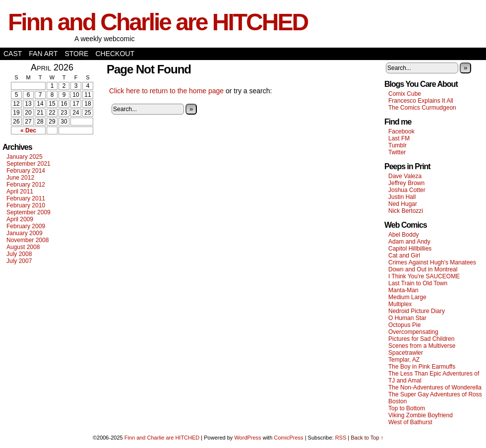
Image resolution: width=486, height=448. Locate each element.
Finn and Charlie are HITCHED (158, 22)
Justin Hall (402, 197)
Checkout (115, 54)
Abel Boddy (403, 235)
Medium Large (407, 297)
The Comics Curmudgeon (422, 108)
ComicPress (288, 438)
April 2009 (20, 219)
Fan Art (43, 54)
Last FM (399, 138)
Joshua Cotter (407, 190)
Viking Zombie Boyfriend (421, 415)
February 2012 (26, 185)
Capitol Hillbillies (410, 249)
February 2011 (26, 198)
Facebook (401, 131)
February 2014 (26, 171)
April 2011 (20, 192)
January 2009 (25, 233)
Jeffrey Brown (406, 183)
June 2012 (20, 178)
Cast (13, 54)
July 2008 (19, 254)
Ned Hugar (403, 204)
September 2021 (29, 164)
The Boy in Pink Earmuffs (422, 367)
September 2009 (29, 212)
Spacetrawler (406, 353)
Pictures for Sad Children (421, 339)
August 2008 (23, 247)
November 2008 (28, 240)
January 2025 (25, 157)
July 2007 (19, 261)
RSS (341, 438)
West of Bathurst (410, 422)
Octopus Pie (404, 325)
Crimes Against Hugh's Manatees (432, 262)
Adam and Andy (409, 242)
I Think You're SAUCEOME (424, 276)
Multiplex (400, 304)
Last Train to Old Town (418, 283)
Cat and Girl (404, 256)
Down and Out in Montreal (423, 269)
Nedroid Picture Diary (417, 311)
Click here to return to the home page (166, 91)
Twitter (397, 152)
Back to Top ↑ (367, 438)
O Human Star (407, 318)
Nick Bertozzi (406, 211)
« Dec (28, 130)
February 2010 (26, 205)
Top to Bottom (407, 408)
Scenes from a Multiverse (422, 346)
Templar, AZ (404, 360)
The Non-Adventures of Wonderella (435, 387)
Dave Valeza (405, 176)
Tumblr (397, 145)
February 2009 (26, 226)
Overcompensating (413, 332)
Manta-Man (403, 290)
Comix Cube (405, 94)
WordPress (247, 438)
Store (76, 54)
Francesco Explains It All (421, 101)
